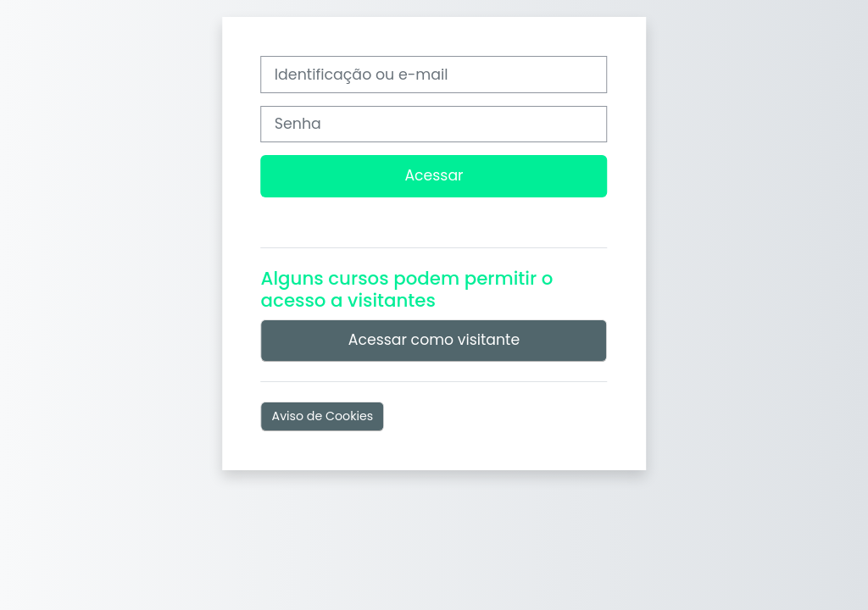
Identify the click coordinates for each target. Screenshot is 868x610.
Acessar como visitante (434, 340)
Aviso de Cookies (323, 416)
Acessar (434, 175)
